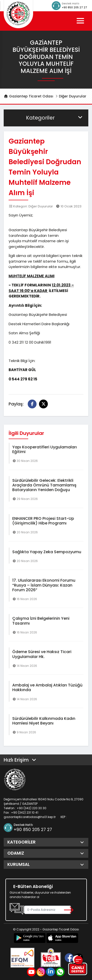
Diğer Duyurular (73, 96)
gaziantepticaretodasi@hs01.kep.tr (30, 817)
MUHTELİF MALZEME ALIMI (32, 276)
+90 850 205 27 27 (74, 7)
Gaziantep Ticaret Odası (28, 96)
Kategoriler (55, 118)
